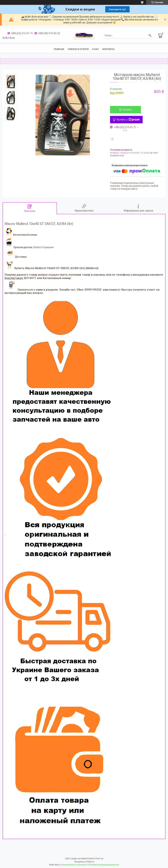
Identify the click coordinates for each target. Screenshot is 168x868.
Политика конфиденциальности (103, 865)
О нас (95, 49)
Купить (127, 110)
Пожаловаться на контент (74, 865)
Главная (59, 49)
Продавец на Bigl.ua (84, 862)
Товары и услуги (78, 49)
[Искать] (150, 35)
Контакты (108, 49)
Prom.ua (99, 859)
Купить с (128, 120)
